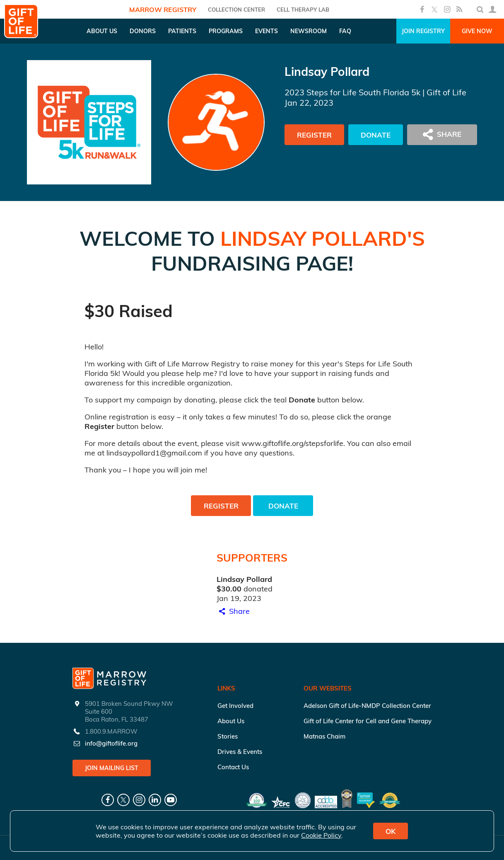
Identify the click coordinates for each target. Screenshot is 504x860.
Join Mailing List (112, 768)
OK (391, 831)
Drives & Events (240, 752)
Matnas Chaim (324, 736)
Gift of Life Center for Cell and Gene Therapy (368, 721)
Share (233, 611)
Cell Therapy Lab (303, 10)
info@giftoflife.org (111, 743)
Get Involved (235, 706)
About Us (231, 721)
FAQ (345, 31)
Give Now (477, 31)
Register (314, 135)
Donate (376, 135)
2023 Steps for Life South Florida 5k (352, 92)
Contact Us (233, 767)
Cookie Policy (321, 835)
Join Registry (423, 31)
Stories (228, 736)
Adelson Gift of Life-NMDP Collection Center (367, 706)
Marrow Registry (163, 10)
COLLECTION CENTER (236, 10)
